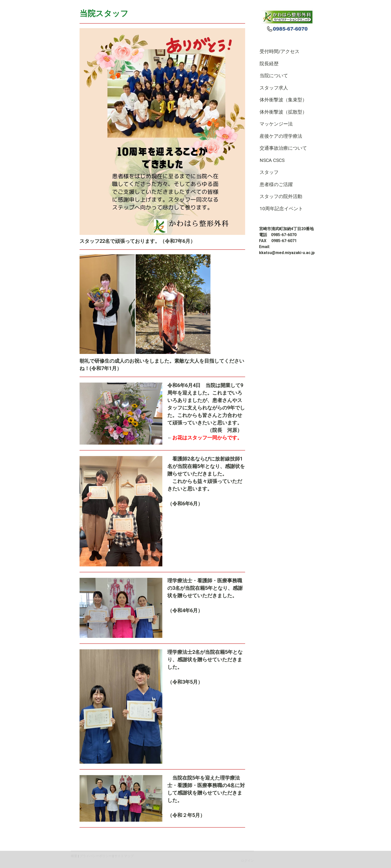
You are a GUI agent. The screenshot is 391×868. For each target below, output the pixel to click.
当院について (274, 76)
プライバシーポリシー (96, 856)
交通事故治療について (283, 148)
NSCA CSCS (272, 160)
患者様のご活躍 (276, 184)
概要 (74, 856)
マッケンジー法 (276, 124)
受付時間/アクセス (280, 51)
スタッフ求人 (276, 88)
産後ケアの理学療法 (281, 136)
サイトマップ (124, 856)
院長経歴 (269, 64)
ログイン (247, 861)
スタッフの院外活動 (281, 196)
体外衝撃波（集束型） (283, 100)
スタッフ (269, 172)
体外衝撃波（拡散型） (283, 112)
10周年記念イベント (281, 209)
